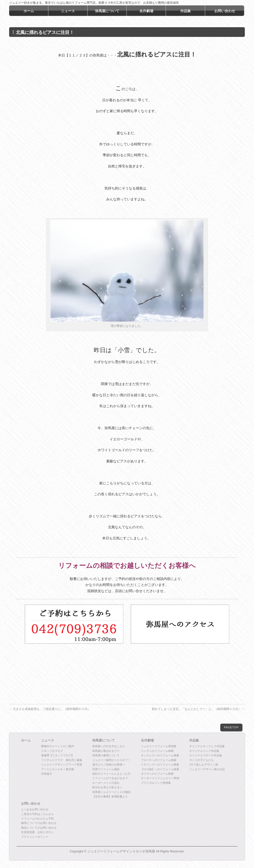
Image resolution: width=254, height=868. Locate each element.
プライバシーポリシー (35, 837)
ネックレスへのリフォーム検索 (160, 755)
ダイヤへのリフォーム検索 (157, 774)
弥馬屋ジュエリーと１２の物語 (111, 792)
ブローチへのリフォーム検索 (159, 760)
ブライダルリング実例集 (156, 783)
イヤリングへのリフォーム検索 (160, 764)
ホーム (26, 740)
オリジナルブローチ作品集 (206, 755)
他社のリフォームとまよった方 (111, 774)
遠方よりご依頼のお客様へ (109, 764)
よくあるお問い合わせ (35, 809)
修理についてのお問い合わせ (39, 823)
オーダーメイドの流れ (106, 783)
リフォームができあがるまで (110, 778)
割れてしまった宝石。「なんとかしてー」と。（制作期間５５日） (198, 709)
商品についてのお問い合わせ (39, 828)
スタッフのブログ (52, 751)
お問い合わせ (31, 804)
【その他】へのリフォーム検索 (160, 769)
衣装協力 (47, 774)
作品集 (194, 740)
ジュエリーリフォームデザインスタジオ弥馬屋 (121, 851)
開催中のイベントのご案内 (58, 746)
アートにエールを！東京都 (58, 769)
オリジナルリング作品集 (204, 751)
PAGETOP (231, 727)
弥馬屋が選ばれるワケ (106, 751)
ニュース (48, 740)
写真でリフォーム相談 (106, 769)
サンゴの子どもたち (202, 760)
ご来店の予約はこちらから (37, 814)
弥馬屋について (104, 740)
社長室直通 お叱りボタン (37, 832)
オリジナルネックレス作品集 (207, 746)
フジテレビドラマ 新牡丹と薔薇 (62, 760)
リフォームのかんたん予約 (37, 818)
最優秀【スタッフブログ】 (58, 755)
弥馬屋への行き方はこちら (109, 746)
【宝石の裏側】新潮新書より (110, 796)
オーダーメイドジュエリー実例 (160, 778)
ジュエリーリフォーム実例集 (159, 746)
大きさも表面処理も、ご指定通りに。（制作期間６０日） (50, 709)
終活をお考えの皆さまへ (107, 787)
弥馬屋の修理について (106, 755)
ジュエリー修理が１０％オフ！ (111, 760)
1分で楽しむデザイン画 (204, 764)
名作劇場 (147, 740)
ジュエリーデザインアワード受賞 (62, 764)
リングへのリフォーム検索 (157, 751)
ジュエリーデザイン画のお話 (207, 769)
